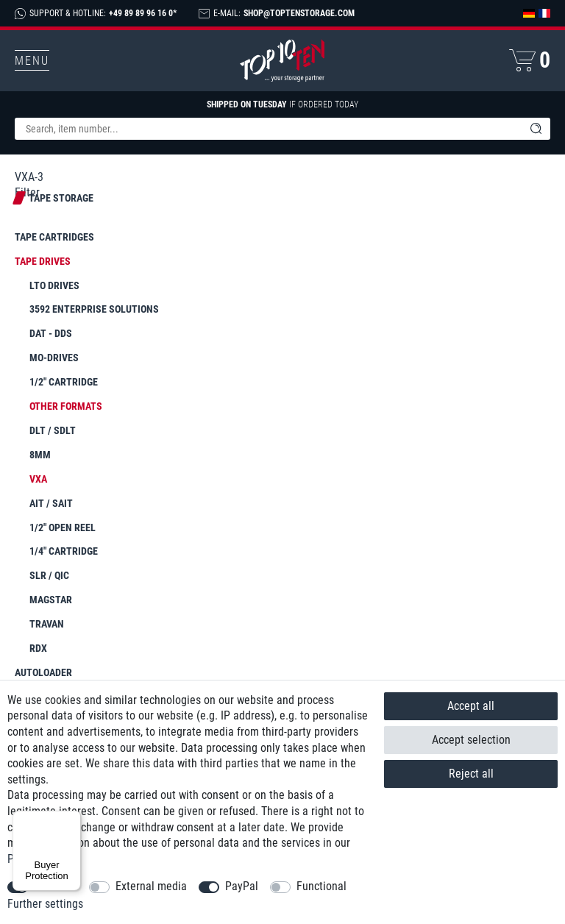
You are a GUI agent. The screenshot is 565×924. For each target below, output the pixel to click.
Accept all (471, 706)
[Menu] (72, 820)
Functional (321, 886)
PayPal (242, 886)
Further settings (45, 904)
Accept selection (471, 740)
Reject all (471, 774)
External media (151, 886)
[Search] (536, 129)
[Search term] (268, 129)
